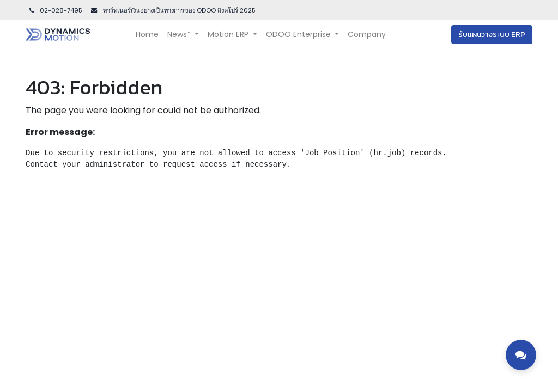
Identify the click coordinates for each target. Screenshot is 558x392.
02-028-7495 (55, 10)
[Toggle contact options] (521, 355)
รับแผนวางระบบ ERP (492, 35)
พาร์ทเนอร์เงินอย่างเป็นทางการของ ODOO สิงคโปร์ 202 (177, 10)
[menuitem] (147, 35)
